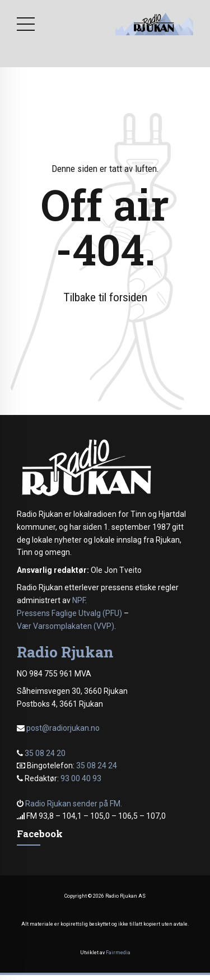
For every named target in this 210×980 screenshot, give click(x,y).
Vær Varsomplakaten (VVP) (66, 626)
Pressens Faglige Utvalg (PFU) (69, 613)
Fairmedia (118, 953)
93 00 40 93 (81, 778)
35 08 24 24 (97, 766)
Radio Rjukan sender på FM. (74, 804)
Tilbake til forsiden (105, 297)
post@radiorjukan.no (63, 728)
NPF (79, 600)
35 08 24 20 (45, 753)
